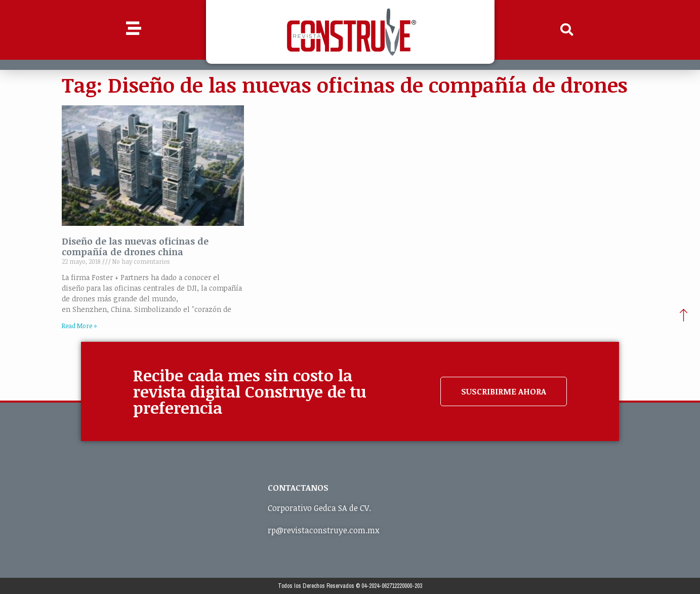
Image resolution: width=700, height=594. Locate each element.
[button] (566, 30)
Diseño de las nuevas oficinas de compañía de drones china (135, 247)
